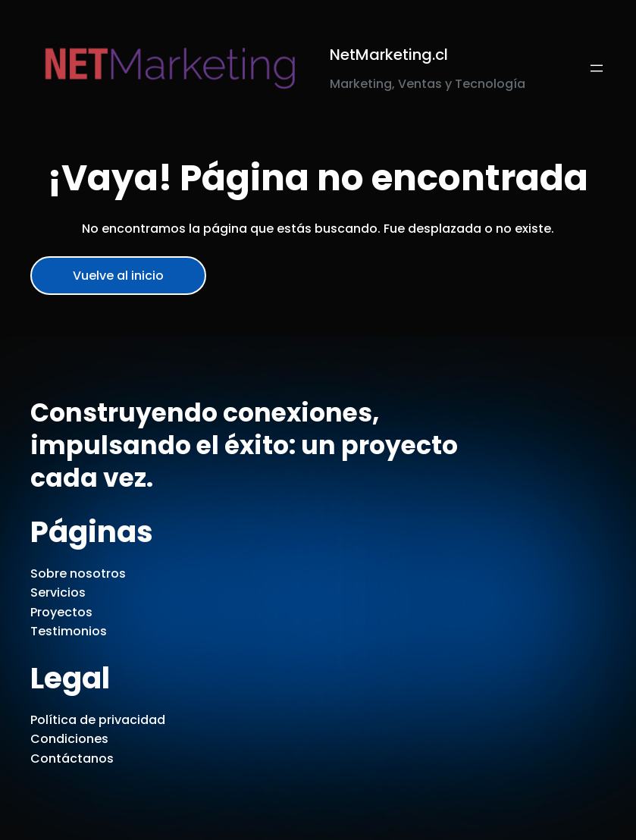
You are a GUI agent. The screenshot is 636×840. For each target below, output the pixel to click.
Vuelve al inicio (118, 276)
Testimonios (69, 631)
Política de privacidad (98, 720)
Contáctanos (72, 759)
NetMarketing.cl (389, 55)
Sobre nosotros (78, 574)
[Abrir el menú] (597, 68)
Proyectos (61, 612)
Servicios (58, 592)
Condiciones (69, 739)
